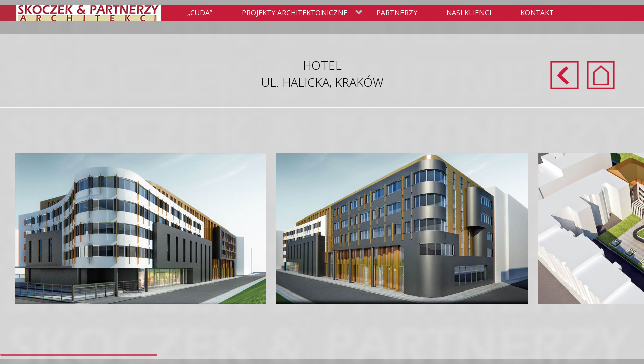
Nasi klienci (469, 12)
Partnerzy (397, 12)
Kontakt (537, 12)
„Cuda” (200, 12)
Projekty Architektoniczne (300, 13)
